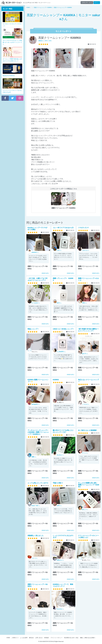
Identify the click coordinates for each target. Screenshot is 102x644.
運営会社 (31, 638)
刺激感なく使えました (36, 536)
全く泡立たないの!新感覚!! (88, 430)
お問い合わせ (39, 638)
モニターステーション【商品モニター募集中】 (12, 3)
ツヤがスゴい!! (83, 228)
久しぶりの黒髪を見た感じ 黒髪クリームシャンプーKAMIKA (89, 485)
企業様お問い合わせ (87, 3)
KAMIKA (56, 380)
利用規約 (47, 638)
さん (35, 252)
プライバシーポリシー (56, 638)
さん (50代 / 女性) (45, 41)
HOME (8, 638)
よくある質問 (24, 638)
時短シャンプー (33, 329)
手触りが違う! (58, 483)
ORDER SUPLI (45, 273)
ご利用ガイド (15, 638)
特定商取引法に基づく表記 (71, 638)
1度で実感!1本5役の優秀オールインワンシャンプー (88, 330)
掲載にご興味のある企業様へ (88, 638)
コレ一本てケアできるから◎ (63, 228)
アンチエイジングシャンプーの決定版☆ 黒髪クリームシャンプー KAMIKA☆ (38, 432)
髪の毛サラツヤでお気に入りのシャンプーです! (63, 431)
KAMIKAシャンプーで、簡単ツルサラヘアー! (63, 585)
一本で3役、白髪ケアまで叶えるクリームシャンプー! (38, 279)
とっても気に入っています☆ (38, 483)
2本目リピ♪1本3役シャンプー (63, 329)
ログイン (97, 3)
